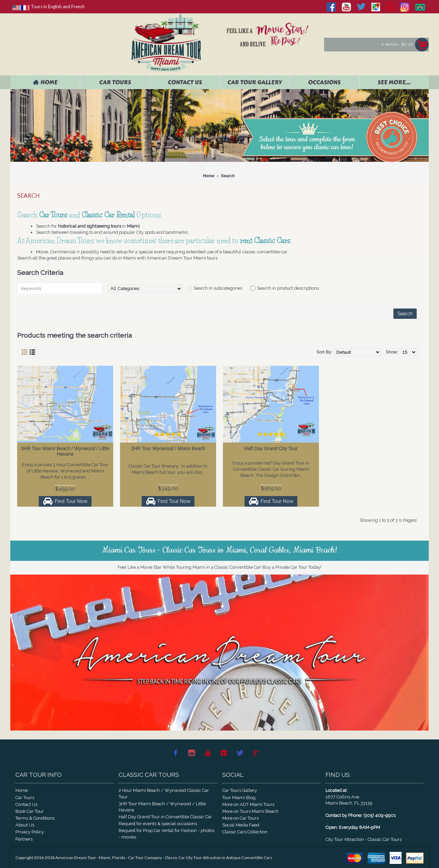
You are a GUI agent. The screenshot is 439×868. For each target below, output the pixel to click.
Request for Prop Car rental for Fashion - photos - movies (167, 834)
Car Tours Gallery (240, 790)
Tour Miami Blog (239, 798)
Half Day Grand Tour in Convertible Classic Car (165, 817)
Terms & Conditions (35, 818)
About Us (25, 825)
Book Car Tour (29, 811)
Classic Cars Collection (245, 832)
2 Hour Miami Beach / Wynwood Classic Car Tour (164, 793)
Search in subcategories (218, 288)
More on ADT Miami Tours (248, 804)
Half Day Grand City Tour (271, 448)
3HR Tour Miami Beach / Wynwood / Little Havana (65, 451)
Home (22, 790)
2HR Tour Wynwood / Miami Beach (168, 448)
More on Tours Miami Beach (250, 811)
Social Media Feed (241, 825)
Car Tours (25, 798)
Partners (24, 839)
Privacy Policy (30, 832)
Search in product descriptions (288, 288)
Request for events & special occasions (158, 824)
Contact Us (26, 804)
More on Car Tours (240, 818)
